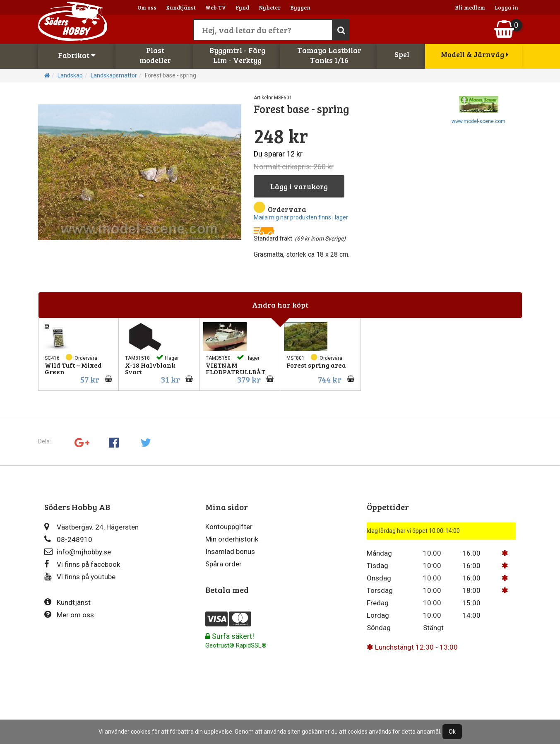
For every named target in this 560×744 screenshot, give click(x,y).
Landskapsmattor (114, 75)
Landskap (70, 75)
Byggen (300, 7)
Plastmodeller (155, 55)
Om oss (147, 7)
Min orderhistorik (232, 539)
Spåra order (224, 564)
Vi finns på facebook (82, 564)
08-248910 (68, 539)
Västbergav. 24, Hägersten (91, 527)
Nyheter (270, 7)
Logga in (506, 7)
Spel (402, 54)
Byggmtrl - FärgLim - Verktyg (237, 55)
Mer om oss (69, 615)
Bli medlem (470, 7)
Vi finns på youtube (80, 577)
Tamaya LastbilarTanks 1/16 (329, 55)
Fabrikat (77, 55)
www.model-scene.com (478, 121)
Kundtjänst (181, 7)
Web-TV (216, 7)
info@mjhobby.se (78, 552)
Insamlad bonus (230, 551)
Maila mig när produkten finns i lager (301, 217)
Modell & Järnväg (475, 54)
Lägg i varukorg (299, 186)
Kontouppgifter (229, 527)
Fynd (242, 7)
